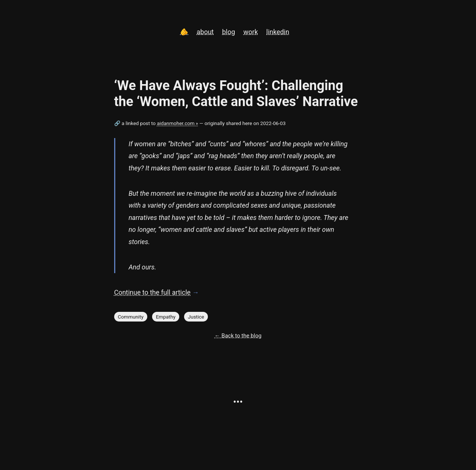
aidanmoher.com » (178, 123)
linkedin (278, 32)
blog (229, 32)
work (251, 32)
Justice (196, 317)
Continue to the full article (152, 292)
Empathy (166, 317)
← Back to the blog (238, 336)
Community (131, 317)
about (205, 32)
